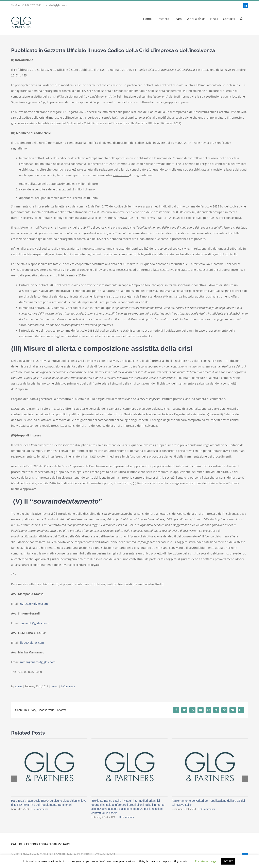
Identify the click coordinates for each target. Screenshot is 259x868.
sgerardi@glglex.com (34, 623)
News (55, 686)
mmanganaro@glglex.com (38, 662)
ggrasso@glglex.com (34, 604)
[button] (241, 19)
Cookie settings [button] (206, 861)
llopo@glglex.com (32, 643)
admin (18, 686)
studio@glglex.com (56, 5)
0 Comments (68, 686)
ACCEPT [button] (228, 861)
